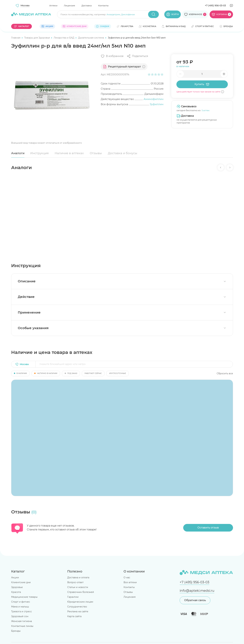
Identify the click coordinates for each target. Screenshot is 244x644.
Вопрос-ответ (75, 582)
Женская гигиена (22, 621)
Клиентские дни (21, 582)
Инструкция (39, 153)
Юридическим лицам (80, 602)
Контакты (103, 6)
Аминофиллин (154, 99)
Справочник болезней (81, 592)
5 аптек (206, 110)
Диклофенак (128, 14)
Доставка (87, 6)
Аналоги (18, 153)
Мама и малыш (20, 607)
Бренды (16, 631)
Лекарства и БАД (64, 38)
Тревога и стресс (22, 611)
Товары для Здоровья (37, 38)
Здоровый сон (20, 616)
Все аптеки (130, 582)
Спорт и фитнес (21, 602)
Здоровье (17, 587)
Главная (16, 38)
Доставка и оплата (78, 577)
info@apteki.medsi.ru (197, 591)
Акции (15, 577)
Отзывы (96, 153)
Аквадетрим (113, 14)
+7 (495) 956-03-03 (215, 6)
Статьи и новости (78, 587)
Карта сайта (74, 616)
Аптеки (53, 6)
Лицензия (69, 6)
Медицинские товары (24, 597)
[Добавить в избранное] (112, 56)
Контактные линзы (22, 626)
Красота (16, 592)
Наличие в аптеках (69, 153)
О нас (127, 577)
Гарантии (73, 597)
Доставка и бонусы (123, 153)
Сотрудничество (77, 607)
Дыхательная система (91, 38)
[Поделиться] (137, 56)
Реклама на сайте (78, 611)
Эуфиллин (157, 104)
